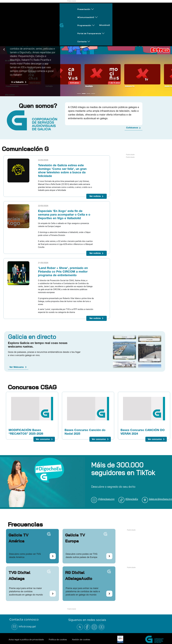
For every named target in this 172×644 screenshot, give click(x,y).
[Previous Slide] (4, 51)
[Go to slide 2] (84, 96)
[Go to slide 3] (88, 96)
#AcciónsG (105, 6)
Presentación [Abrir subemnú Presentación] (28, 7)
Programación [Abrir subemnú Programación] (83, 7)
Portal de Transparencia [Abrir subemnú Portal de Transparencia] (133, 7)
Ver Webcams (17, 370)
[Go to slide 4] (93, 96)
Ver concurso (43, 442)
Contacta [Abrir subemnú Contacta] (161, 7)
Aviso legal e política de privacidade (26, 643)
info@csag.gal (27, 629)
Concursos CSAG (32, 390)
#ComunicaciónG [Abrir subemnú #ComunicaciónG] (55, 7)
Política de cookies (58, 643)
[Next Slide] (168, 51)
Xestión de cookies (81, 643)
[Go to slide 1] (79, 96)
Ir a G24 (16, 74)
